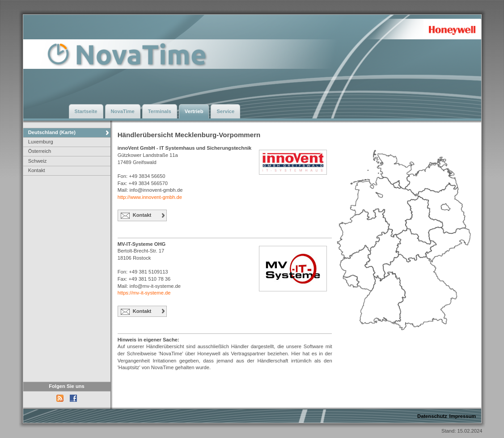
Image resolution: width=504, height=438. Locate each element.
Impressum (463, 416)
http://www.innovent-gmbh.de (150, 197)
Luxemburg (41, 142)
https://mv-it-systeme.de (144, 293)
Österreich (40, 151)
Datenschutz (432, 416)
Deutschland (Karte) (52, 132)
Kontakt (37, 170)
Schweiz (38, 161)
